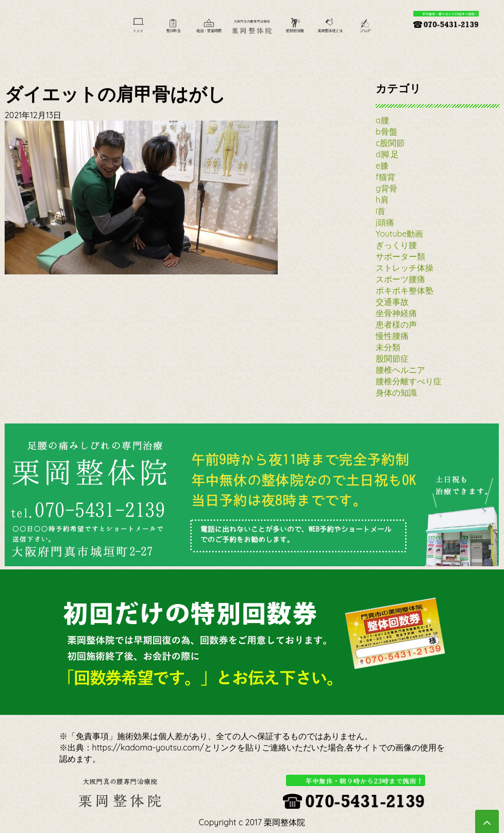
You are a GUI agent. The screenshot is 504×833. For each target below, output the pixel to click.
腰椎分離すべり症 (409, 381)
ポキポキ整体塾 (405, 290)
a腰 (382, 120)
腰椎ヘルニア (400, 370)
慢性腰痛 (392, 336)
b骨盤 (387, 132)
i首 (381, 211)
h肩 (382, 200)
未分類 (388, 347)
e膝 (382, 166)
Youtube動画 (399, 234)
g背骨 (387, 188)
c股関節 (390, 143)
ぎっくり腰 (396, 245)
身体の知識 (396, 393)
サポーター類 (400, 256)
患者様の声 (396, 324)
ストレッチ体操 (405, 268)
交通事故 (392, 302)
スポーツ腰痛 (400, 279)
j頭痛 (385, 222)
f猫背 (385, 177)
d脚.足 (387, 154)
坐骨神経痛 (396, 313)
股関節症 (392, 358)
